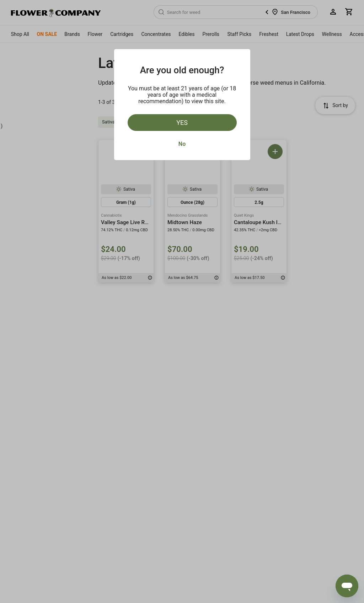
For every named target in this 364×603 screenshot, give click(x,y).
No (182, 144)
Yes (182, 123)
